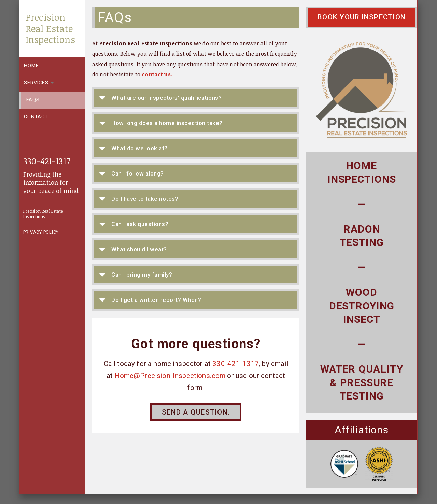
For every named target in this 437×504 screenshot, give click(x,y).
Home (31, 66)
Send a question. (196, 412)
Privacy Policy (41, 232)
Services (39, 83)
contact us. (157, 74)
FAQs (33, 100)
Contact (36, 117)
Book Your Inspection (362, 17)
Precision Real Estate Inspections (50, 28)
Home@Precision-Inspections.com (170, 376)
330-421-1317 (47, 161)
